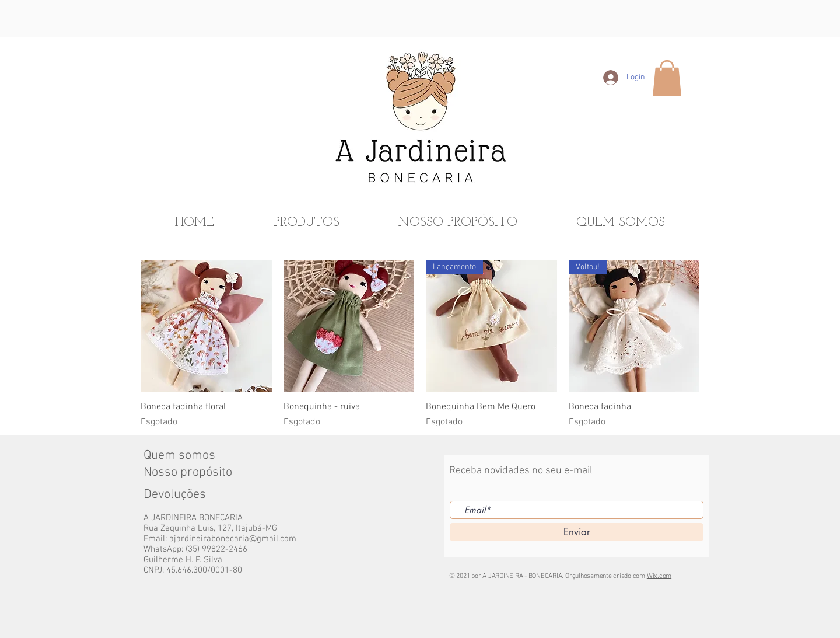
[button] (667, 78)
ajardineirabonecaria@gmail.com (233, 539)
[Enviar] (577, 532)
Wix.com (659, 576)
